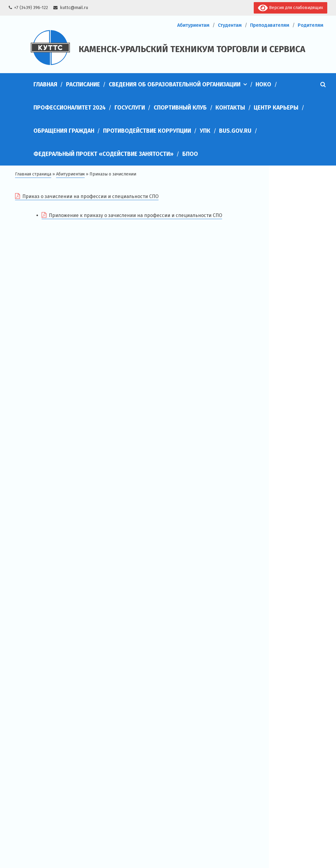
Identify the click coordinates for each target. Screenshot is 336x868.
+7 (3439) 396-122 (31, 8)
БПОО (190, 154)
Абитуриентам (193, 25)
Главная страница (33, 174)
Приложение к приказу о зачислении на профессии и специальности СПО (135, 215)
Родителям (311, 25)
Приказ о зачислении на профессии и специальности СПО (90, 196)
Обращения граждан (64, 131)
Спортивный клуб (180, 108)
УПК (205, 131)
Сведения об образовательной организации (175, 84)
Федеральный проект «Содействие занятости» (104, 154)
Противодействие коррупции (147, 131)
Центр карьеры (276, 108)
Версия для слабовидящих (290, 8)
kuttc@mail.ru (74, 8)
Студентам (230, 25)
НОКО (263, 84)
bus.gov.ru (235, 131)
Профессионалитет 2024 (70, 108)
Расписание (83, 84)
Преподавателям (270, 25)
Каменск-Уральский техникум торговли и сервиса (192, 49)
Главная (45, 84)
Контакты (230, 108)
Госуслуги (130, 108)
